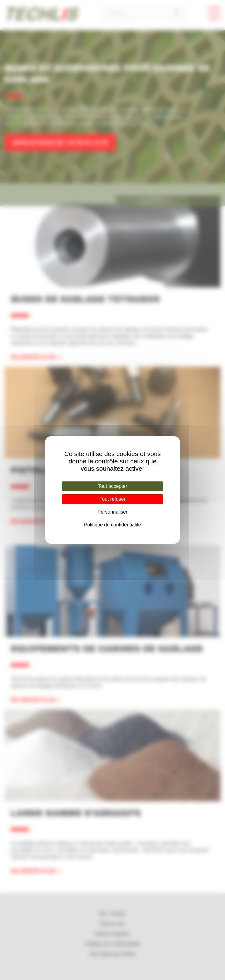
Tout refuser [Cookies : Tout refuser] (112, 499)
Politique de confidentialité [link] (113, 525)
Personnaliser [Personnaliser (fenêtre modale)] (113, 512)
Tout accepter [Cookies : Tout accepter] (112, 486)
